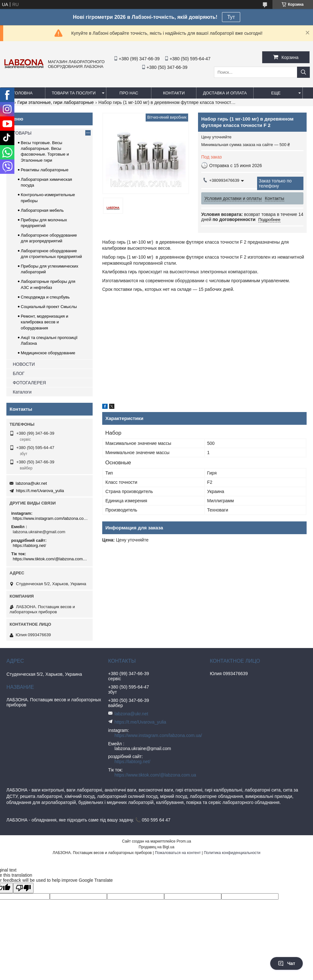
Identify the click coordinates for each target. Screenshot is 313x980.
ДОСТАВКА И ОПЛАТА (225, 93)
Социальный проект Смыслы (49, 307)
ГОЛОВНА (23, 93)
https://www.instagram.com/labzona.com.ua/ (50, 518)
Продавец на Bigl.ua (156, 847)
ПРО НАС (129, 93)
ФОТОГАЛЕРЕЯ (29, 383)
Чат (286, 963)
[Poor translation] (23, 888)
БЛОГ (19, 373)
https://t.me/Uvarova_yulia (40, 491)
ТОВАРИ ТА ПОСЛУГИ (74, 93)
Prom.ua (184, 841)
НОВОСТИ (24, 364)
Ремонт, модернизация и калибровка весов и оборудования (45, 322)
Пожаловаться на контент (178, 853)
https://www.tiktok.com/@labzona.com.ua (50, 559)
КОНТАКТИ (174, 93)
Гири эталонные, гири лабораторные (56, 102)
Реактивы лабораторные (45, 170)
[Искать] (303, 72)
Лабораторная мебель (42, 210)
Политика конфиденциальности (232, 853)
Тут (231, 17)
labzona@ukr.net (31, 483)
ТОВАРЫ (22, 133)
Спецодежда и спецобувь (45, 297)
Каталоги (22, 392)
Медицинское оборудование (48, 353)
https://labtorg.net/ (29, 545)
